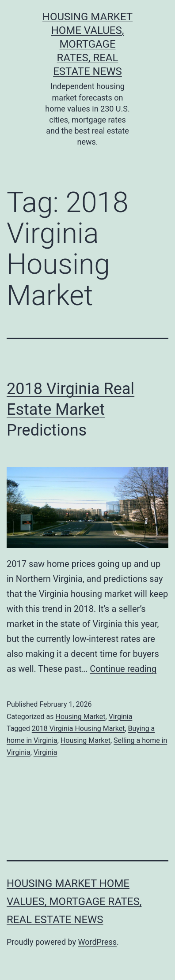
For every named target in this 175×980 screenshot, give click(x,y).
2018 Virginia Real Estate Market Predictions (70, 410)
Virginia (121, 717)
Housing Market (80, 717)
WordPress (97, 942)
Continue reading (123, 669)
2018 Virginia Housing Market (78, 728)
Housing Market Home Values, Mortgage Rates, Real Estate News (87, 44)
